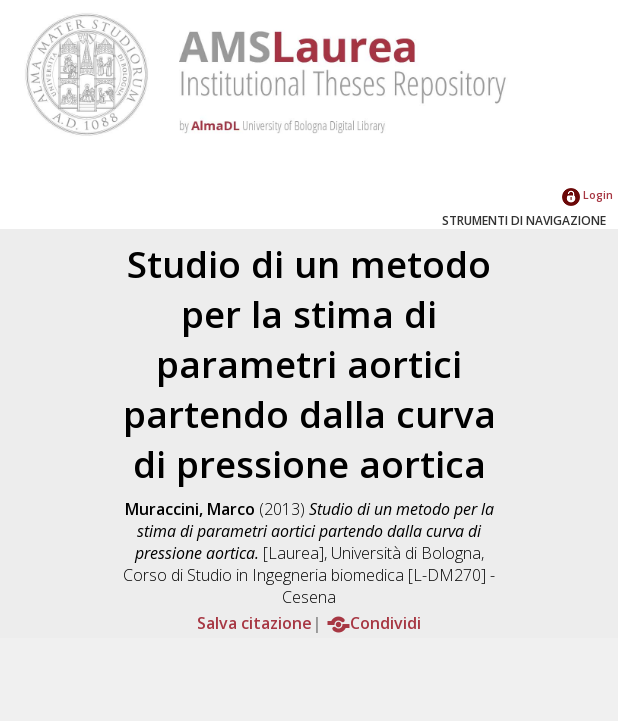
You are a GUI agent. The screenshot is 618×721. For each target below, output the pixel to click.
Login (587, 194)
